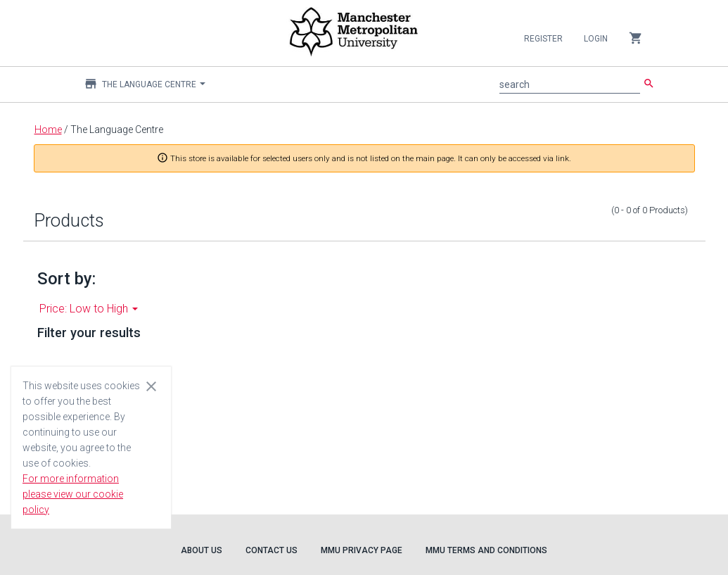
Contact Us (272, 550)
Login (596, 39)
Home (48, 129)
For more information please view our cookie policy (73, 494)
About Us (202, 550)
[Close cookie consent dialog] (151, 386)
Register (543, 39)
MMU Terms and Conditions (486, 550)
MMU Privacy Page (362, 550)
